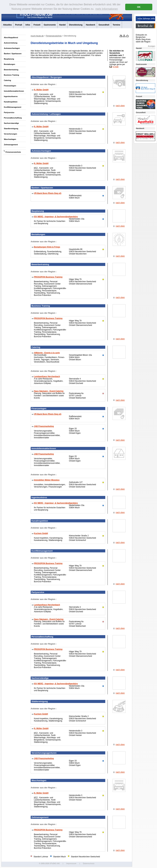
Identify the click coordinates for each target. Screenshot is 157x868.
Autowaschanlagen (12, 48)
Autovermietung (11, 43)
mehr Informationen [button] (107, 9)
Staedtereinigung (11, 129)
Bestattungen (9, 64)
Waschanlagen (10, 139)
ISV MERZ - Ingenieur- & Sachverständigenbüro (56, 217)
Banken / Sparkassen (13, 54)
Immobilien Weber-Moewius (47, 480)
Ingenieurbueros (11, 96)
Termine (116, 25)
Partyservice (9, 112)
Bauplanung (9, 59)
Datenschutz (89, 863)
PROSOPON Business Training (48, 277)
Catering (7, 80)
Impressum (71, 863)
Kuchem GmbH (41, 533)
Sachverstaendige (11, 123)
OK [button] (139, 7)
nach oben (120, 106)
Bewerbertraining (11, 70)
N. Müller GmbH (41, 90)
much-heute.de (37, 36)
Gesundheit (104, 25)
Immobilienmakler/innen (14, 91)
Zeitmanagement (11, 145)
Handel (62, 25)
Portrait (19, 25)
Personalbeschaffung (13, 118)
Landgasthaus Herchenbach (47, 376)
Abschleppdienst (11, 37)
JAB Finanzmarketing (44, 426)
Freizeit (37, 25)
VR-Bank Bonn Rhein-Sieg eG (48, 193)
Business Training (11, 75)
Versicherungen (10, 134)
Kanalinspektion (11, 102)
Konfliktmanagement (13, 107)
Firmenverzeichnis (13, 152)
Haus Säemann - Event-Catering (49, 391)
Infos (28, 25)
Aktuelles (7, 25)
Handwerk (90, 25)
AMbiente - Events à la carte (47, 353)
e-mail (116, 67)
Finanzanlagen (10, 86)
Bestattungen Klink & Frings (47, 247)
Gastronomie (50, 25)
